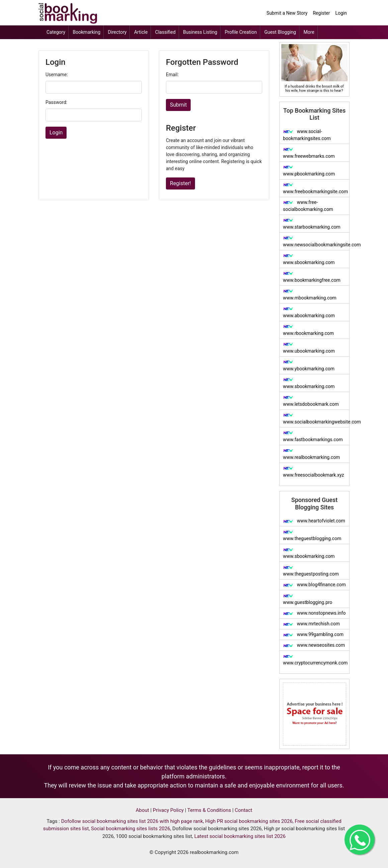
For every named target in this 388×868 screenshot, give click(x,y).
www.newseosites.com (314, 645)
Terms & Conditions (209, 810)
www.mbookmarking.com (310, 295)
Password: (56, 102)
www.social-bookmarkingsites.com (307, 135)
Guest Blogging (280, 32)
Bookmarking (87, 32)
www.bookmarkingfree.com (312, 277)
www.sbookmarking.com (309, 259)
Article (141, 32)
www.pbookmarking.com (309, 171)
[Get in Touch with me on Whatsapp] (360, 840)
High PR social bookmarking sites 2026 (249, 821)
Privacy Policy (168, 810)
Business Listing (200, 32)
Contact (244, 810)
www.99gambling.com (313, 634)
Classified (165, 32)
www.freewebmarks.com (309, 153)
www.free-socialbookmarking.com (308, 206)
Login (341, 13)
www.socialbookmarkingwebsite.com (316, 419)
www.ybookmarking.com (309, 365)
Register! (180, 183)
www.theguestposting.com (311, 571)
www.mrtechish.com (311, 624)
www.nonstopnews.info (314, 613)
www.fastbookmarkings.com (313, 436)
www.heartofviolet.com (314, 521)
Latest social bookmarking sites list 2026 (240, 836)
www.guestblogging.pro (308, 599)
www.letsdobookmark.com (311, 401)
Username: (57, 75)
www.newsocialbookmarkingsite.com (316, 241)
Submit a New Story (287, 13)
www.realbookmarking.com (311, 454)
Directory (117, 32)
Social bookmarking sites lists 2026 (131, 829)
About (142, 810)
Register (321, 13)
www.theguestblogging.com (312, 536)
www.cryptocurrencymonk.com (315, 660)
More (309, 32)
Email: (172, 75)
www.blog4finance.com (314, 585)
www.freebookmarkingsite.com (315, 188)
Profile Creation (241, 32)
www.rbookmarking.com (308, 330)
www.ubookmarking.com (309, 348)
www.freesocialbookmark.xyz (314, 472)
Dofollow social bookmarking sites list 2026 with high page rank (132, 821)
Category (56, 32)
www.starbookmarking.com (312, 224)
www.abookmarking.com (309, 312)
